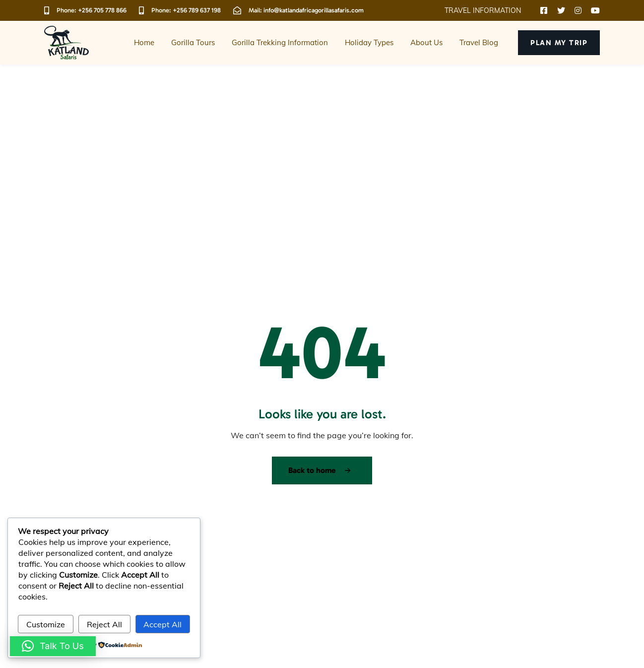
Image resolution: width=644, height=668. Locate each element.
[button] (486, 10)
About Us (426, 42)
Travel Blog (479, 42)
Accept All (162, 624)
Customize (46, 624)
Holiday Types (369, 42)
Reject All (104, 624)
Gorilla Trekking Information (280, 42)
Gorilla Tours (193, 42)
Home (144, 42)
